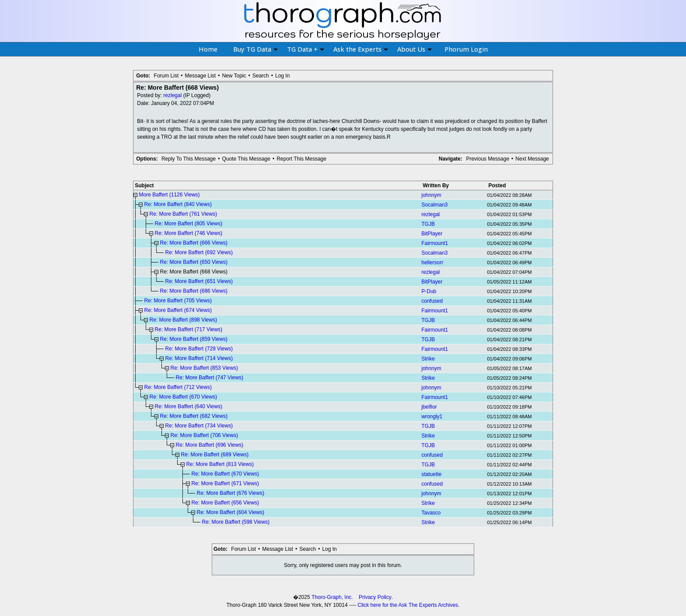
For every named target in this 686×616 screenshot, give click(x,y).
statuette (431, 474)
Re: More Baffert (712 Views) (178, 387)
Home (208, 49)
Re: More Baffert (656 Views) (225, 503)
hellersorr (432, 262)
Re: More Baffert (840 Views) (178, 204)
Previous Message (488, 159)
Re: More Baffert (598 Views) (236, 522)
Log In (282, 76)
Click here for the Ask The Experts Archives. (408, 605)
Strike (428, 359)
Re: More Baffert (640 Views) (189, 406)
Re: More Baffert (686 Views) (194, 291)
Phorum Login (466, 49)
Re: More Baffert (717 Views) (189, 329)
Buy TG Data (255, 49)
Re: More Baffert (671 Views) (225, 483)
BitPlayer (432, 234)
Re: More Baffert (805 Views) (189, 224)
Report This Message (301, 159)
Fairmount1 (435, 243)
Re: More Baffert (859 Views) (194, 339)
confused (432, 301)
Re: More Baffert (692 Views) (199, 252)
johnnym (431, 195)
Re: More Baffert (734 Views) (199, 426)
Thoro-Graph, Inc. (332, 597)
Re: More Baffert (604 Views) (231, 512)
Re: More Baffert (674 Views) (178, 310)
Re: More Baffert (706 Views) (204, 435)
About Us (415, 49)
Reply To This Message (189, 159)
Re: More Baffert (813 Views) (220, 464)
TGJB (428, 224)
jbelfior (429, 407)
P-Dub (429, 291)
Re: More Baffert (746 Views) (189, 233)
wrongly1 (432, 416)
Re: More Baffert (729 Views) (199, 349)
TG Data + (306, 49)
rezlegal (172, 95)
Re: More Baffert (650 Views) (194, 262)
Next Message (532, 159)
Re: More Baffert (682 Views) (194, 416)
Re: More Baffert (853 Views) (204, 368)
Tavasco (431, 513)
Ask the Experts (361, 49)
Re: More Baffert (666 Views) (194, 243)
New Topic (234, 76)
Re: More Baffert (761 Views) (183, 214)
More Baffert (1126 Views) (170, 195)
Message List (200, 76)
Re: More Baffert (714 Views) (199, 358)
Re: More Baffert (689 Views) (215, 455)
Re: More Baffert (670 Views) (183, 397)
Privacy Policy (375, 597)
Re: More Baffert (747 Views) (210, 378)
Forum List (166, 76)
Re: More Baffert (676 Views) (231, 493)
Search (261, 76)
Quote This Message (246, 159)
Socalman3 (434, 205)
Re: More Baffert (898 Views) (183, 320)
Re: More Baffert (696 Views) (210, 445)
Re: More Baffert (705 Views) (178, 301)
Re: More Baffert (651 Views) (199, 281)
